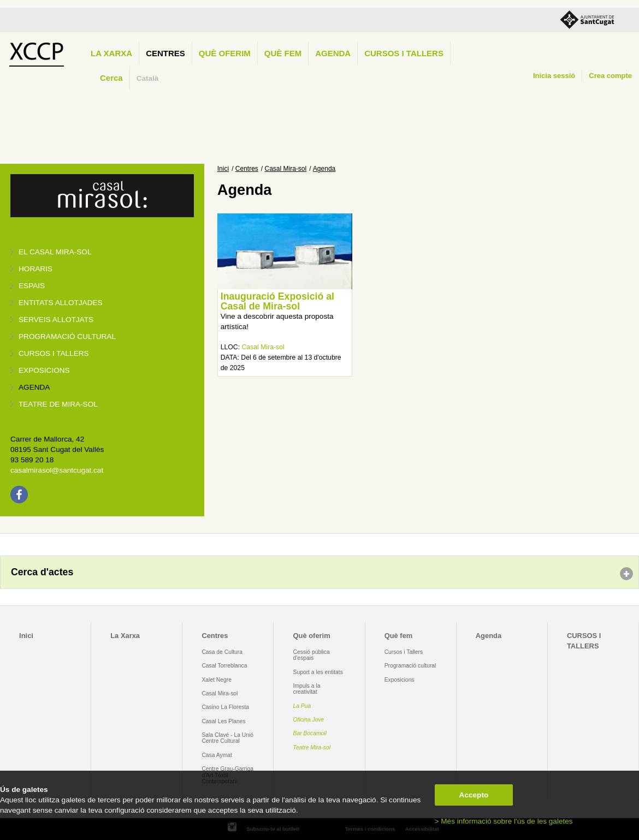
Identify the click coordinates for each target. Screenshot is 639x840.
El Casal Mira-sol (55, 252)
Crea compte (610, 76)
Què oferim (225, 53)
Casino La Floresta (225, 707)
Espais (32, 286)
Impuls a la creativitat (307, 689)
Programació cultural (67, 336)
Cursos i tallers (54, 353)
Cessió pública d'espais (312, 655)
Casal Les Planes (223, 721)
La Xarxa (111, 53)
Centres (165, 53)
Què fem (283, 53)
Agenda (333, 53)
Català (148, 78)
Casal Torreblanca (224, 666)
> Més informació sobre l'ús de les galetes (504, 821)
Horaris (35, 269)
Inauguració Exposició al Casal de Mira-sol (277, 301)
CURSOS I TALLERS (404, 53)
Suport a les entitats (318, 672)
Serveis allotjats (56, 320)
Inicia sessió (554, 76)
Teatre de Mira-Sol (58, 404)
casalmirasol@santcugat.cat (57, 470)
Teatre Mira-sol (312, 747)
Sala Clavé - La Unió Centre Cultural (227, 738)
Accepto (474, 795)
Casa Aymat (217, 755)
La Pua (302, 706)
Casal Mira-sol (286, 169)
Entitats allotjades (61, 303)
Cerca (111, 78)
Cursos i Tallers (404, 652)
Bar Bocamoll (310, 733)
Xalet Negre (217, 680)
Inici (223, 169)
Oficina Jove (309, 720)
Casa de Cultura (222, 652)
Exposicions (44, 370)
